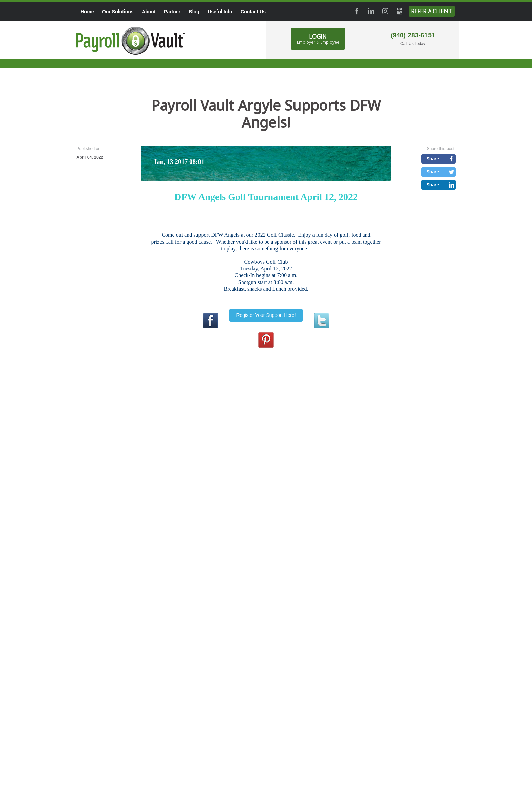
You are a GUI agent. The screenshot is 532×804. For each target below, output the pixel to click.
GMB (400, 11)
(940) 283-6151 (413, 35)
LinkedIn (371, 11)
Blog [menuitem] (194, 12)
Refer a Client (431, 11)
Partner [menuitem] (172, 12)
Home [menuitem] (87, 12)
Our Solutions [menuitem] (118, 12)
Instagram (385, 11)
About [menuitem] (149, 12)
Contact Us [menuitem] (253, 12)
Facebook (357, 11)
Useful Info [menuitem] (220, 12)
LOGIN (318, 39)
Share (433, 159)
